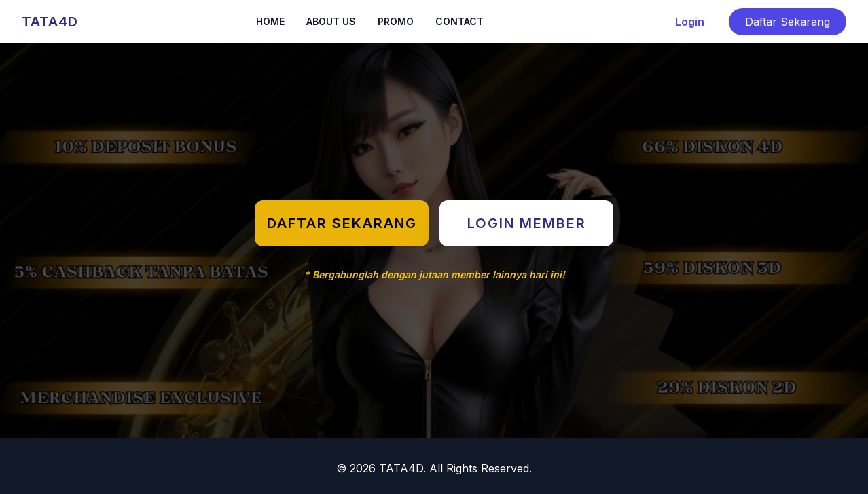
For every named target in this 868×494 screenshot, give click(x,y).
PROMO (396, 21)
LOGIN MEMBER (527, 223)
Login (690, 22)
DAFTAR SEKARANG (342, 223)
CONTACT (459, 21)
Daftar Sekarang (788, 22)
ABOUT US (331, 21)
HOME (270, 21)
